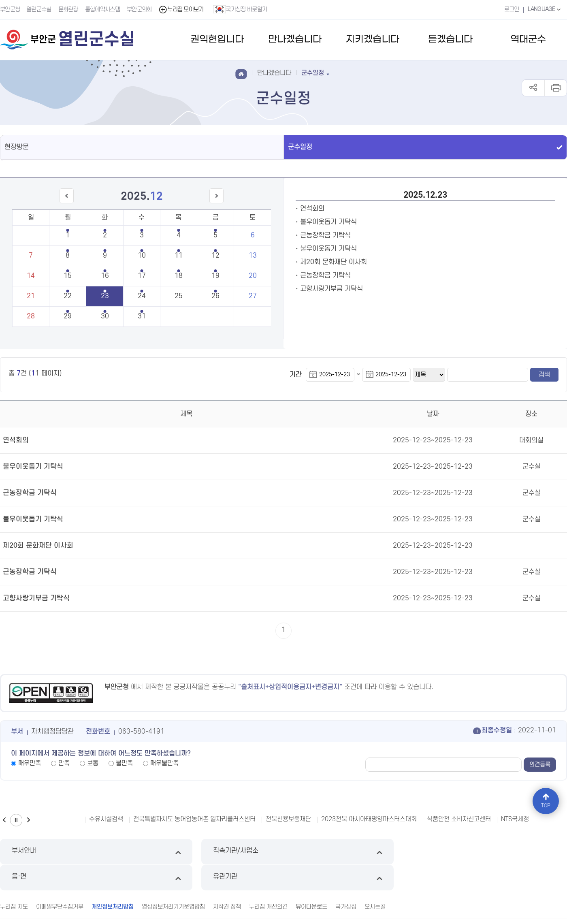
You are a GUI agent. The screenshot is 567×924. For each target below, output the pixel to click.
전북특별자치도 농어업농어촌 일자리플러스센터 (194, 819)
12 (215, 256)
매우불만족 (164, 763)
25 (179, 296)
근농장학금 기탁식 (325, 235)
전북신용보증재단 (288, 819)
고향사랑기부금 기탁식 (331, 289)
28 (31, 316)
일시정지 (16, 820)
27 (253, 296)
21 (31, 296)
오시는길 (375, 880)
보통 (93, 763)
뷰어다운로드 (311, 880)
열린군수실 (39, 10)
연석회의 (312, 209)
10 (142, 256)
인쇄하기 (555, 88)
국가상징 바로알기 (241, 9)
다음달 (212, 203)
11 (179, 256)
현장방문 (17, 147)
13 (253, 256)
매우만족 (30, 763)
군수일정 (300, 147)
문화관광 (69, 10)
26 (215, 296)
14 (31, 276)
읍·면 (356, 852)
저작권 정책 (227, 880)
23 (105, 296)
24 (142, 296)
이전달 (71, 203)
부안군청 (10, 10)
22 (68, 296)
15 (68, 276)
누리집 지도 (14, 880)
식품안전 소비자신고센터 (459, 819)
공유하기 (533, 88)
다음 (28, 820)
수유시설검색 (106, 819)
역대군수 (528, 39)
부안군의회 (140, 10)
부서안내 (67, 852)
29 (68, 316)
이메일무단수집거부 (60, 880)
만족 (64, 763)
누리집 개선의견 (268, 880)
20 (253, 276)
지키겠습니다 (373, 39)
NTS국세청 (515, 819)
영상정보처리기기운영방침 (173, 880)
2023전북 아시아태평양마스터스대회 (369, 819)
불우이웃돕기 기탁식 (328, 222)
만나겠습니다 (295, 39)
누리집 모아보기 (182, 10)
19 (215, 276)
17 (142, 276)
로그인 (511, 10)
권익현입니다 (217, 39)
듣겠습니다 (450, 39)
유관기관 (500, 852)
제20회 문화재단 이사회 (334, 262)
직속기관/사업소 (211, 852)
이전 (4, 820)
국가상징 (346, 880)
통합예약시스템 (103, 10)
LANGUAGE (545, 9)
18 (179, 276)
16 (105, 276)
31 (142, 316)
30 (105, 316)
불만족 (124, 763)
